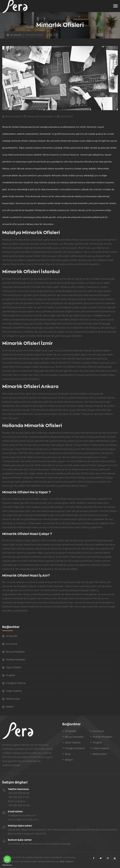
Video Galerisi (14, 691)
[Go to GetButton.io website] (7, 865)
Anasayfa (14, 35)
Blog (68, 754)
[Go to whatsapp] (7, 859)
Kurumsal (11, 644)
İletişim (10, 707)
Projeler (11, 675)
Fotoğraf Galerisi (16, 683)
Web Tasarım (67, 861)
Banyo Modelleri (15, 652)
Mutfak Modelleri (16, 660)
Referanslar (13, 699)
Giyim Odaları (14, 667)
